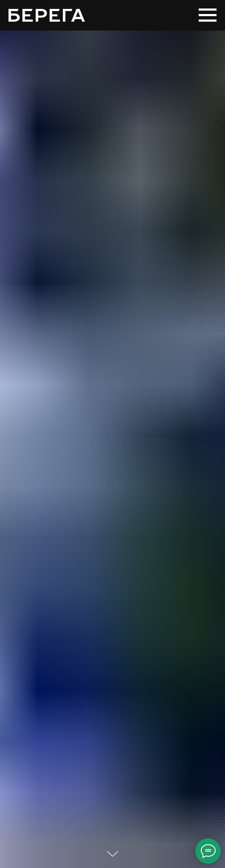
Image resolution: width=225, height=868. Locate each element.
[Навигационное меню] (208, 15)
